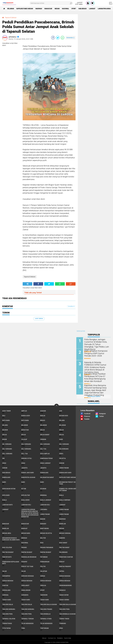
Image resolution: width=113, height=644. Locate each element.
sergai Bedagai (8, 580)
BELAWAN (11, 9)
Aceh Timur (6, 410)
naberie (62, 537)
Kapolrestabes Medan (25, 9)
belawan (25, 425)
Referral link (81, 331)
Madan (43, 519)
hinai (4, 463)
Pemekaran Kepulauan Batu (11, 562)
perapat (24, 561)
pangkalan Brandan (29, 556)
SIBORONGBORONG (65, 585)
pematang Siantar (66, 556)
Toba (23, 628)
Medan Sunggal (65, 533)
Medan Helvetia (46, 533)
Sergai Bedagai (27, 580)
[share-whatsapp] (63, 38)
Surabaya (25, 594)
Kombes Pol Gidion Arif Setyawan (68, 489)
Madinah (39, 9)
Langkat (5, 509)
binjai (42, 429)
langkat (93, 9)
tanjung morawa (9, 609)
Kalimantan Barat (47, 477)
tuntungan (44, 628)
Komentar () (70, 38)
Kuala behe (25, 500)
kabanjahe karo (65, 472)
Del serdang (7, 444)
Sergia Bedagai (65, 580)
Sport (74, 9)
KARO (42, 482)
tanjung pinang (46, 609)
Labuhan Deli (45, 504)
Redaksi (60, 638)
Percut (62, 561)
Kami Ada (68, 638)
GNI (3, 458)
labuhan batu (7, 504)
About (44, 638)
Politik (43, 566)
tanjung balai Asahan (49, 604)
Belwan (5, 429)
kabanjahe (44, 472)
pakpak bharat (27, 552)
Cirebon (43, 439)
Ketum (24, 488)
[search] (51, 3)
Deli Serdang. (26, 448)
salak (4, 571)
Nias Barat (63, 542)
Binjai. (62, 434)
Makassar (49, 9)
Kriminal (44, 495)
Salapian (44, 571)
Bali (4, 415)
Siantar (5, 585)
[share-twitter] (58, 38)
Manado (43, 523)
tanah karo (7, 599)
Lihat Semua (39, 318)
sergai (43, 575)
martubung (44, 528)
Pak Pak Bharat (8, 552)
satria (62, 571)
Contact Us (52, 638)
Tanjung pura (7, 613)
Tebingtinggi (7, 623)
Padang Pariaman (47, 547)
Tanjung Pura (26, 613)
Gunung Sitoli (26, 458)
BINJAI (24, 434)
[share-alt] (27, 284)
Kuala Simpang (65, 500)
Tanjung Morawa (28, 609)
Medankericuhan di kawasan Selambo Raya (11, 538)
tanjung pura (64, 609)
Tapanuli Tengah (28, 618)
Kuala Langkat (46, 500)
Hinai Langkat (45, 463)
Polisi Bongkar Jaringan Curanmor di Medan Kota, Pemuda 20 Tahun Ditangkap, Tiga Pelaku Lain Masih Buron (97, 343)
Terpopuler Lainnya (94, 396)
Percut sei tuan (27, 566)
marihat (24, 528)
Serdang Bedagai (28, 575)
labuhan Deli (26, 504)
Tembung (63, 623)
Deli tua (43, 448)
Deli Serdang (45, 444)
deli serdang (26, 444)
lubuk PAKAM (45, 514)
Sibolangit (25, 585)
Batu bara (6, 420)
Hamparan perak (46, 458)
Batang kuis (64, 415)
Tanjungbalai (45, 613)
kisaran (43, 488)
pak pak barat (64, 547)
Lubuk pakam (64, 514)
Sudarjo (62, 590)
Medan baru (26, 533)
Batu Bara (25, 420)
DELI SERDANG (7, 448)
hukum (62, 463)
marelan (63, 523)
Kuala (4, 500)
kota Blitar (26, 495)
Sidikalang (6, 590)
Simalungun (26, 590)
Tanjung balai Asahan (68, 604)
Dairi (61, 439)
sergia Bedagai (46, 580)
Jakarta (43, 467)
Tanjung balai (27, 604)
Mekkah (24, 537)
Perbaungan (45, 561)
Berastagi (25, 429)
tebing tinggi (64, 618)
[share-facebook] (53, 38)
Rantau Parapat (65, 566)
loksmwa (44, 509)
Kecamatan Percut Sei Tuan (67, 483)
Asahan (43, 410)
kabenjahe (6, 477)
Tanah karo (26, 599)
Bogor (5, 439)
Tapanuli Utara (46, 618)
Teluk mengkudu (46, 623)
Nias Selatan (7, 547)
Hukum (5, 467)
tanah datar (64, 594)
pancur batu (7, 556)
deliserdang (64, 448)
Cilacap (24, 439)
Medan (57, 9)
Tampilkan (71, 306)
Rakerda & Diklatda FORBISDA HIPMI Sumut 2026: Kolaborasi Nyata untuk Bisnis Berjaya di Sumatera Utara (97, 366)
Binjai (61, 429)
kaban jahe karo (28, 472)
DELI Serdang (64, 444)
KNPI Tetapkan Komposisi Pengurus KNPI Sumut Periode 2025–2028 (97, 353)
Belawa (5, 425)
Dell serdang (7, 453)
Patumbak (44, 556)
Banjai (43, 415)
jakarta (24, 467)
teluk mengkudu (27, 623)
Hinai (23, 463)
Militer (43, 537)
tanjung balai (8, 604)
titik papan (6, 628)
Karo (23, 482)
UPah (61, 628)
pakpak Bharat (46, 552)
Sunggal (5, 594)
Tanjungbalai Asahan (67, 613)
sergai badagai (65, 575)
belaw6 (62, 420)
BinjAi (5, 434)
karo (4, 482)
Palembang (63, 552)
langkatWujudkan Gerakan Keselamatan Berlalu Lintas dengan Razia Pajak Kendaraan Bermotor (30, 513)
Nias (42, 542)
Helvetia (62, 458)
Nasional (66, 9)
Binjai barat (45, 434)
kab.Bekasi (83, 9)
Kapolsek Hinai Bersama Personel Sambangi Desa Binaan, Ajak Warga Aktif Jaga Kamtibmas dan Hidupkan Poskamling (97, 390)
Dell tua (24, 453)
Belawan (43, 425)
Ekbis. (61, 453)
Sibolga (43, 585)
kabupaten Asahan (28, 477)
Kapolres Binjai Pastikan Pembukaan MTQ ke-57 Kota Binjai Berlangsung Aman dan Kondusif (97, 377)
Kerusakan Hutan (9, 488)
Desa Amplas (45, 453)
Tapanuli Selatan (11, 18)
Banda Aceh (26, 415)
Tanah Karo (44, 599)
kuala (61, 495)
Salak (23, 571)
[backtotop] (56, 406)
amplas (24, 410)
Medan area (7, 533)
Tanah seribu (64, 599)
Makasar (6, 523)
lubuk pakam (64, 509)
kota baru (6, 495)
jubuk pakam (64, 467)
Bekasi (43, 420)
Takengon (44, 594)
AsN (61, 410)
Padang (24, 547)
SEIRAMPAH (6, 575)
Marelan (6, 528)
